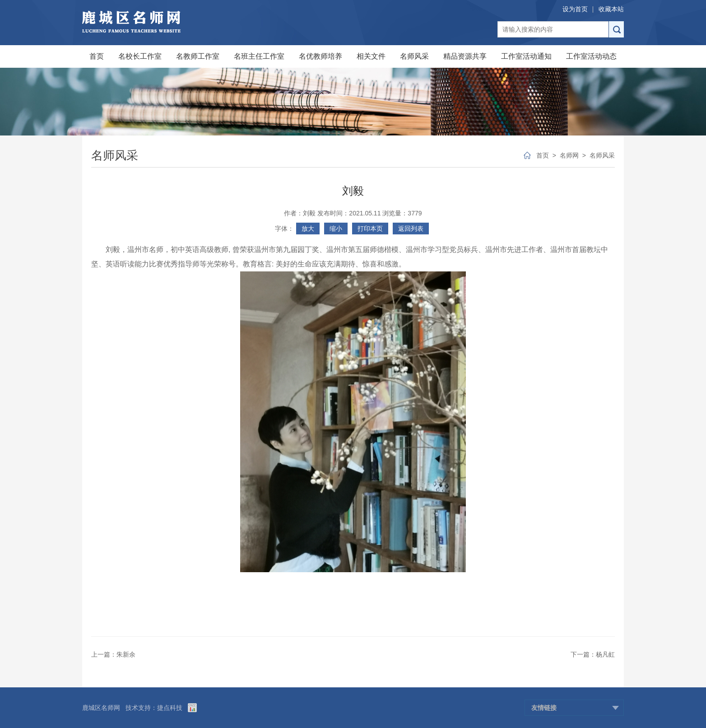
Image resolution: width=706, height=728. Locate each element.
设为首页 (575, 9)
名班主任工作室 (259, 56)
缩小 (336, 229)
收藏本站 (611, 9)
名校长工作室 (140, 56)
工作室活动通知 (526, 56)
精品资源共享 (465, 56)
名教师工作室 (198, 56)
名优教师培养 (320, 56)
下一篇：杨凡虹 (593, 654)
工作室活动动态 (591, 56)
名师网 (569, 155)
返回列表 (411, 229)
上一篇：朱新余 (113, 654)
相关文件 (371, 56)
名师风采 (414, 56)
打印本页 (370, 229)
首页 (97, 56)
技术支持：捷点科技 (154, 708)
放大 (308, 229)
